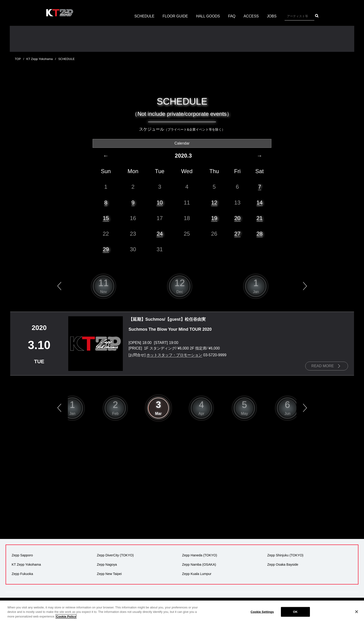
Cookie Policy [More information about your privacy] (66, 622)
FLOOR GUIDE (175, 16)
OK (295, 617)
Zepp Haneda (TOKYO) (200, 555)
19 (214, 218)
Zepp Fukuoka (22, 574)
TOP (18, 59)
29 (106, 249)
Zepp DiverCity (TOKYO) (115, 555)
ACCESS (251, 16)
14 (260, 202)
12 (214, 202)
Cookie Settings (262, 617)
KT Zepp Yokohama (40, 59)
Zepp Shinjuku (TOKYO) (285, 555)
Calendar (182, 143)
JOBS (272, 16)
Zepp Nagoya (107, 564)
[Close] (357, 617)
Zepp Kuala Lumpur (197, 574)
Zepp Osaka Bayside (283, 564)
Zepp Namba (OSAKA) (199, 564)
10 (160, 202)
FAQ (232, 16)
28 (260, 233)
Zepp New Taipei (109, 574)
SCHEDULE (144, 16)
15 (106, 218)
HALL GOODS (208, 16)
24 (160, 233)
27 (237, 233)
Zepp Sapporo (22, 555)
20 (237, 218)
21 (260, 218)
